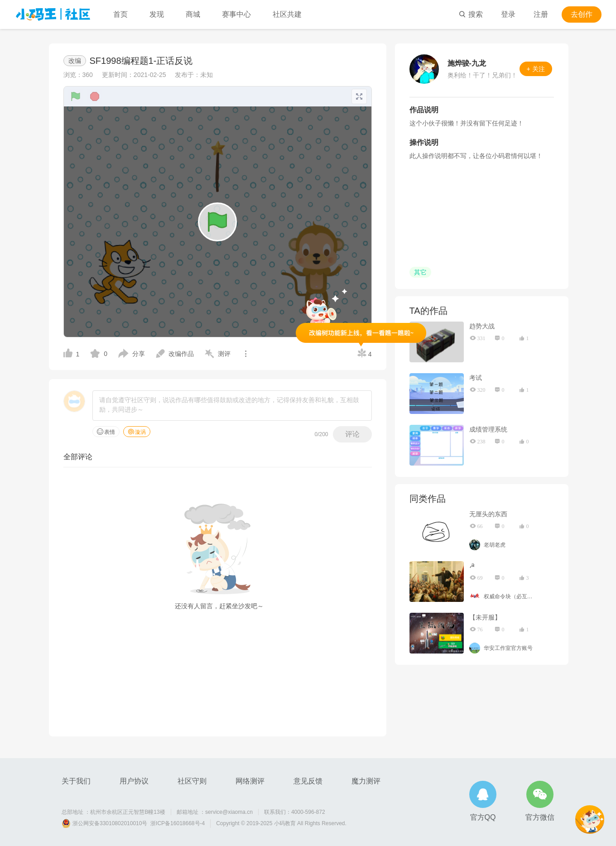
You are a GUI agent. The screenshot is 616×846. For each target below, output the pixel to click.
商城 (193, 14)
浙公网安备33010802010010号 (110, 823)
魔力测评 (366, 781)
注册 (541, 14)
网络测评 (250, 781)
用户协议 (134, 781)
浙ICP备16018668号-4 (178, 823)
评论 (352, 434)
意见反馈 (308, 781)
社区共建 (287, 14)
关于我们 (76, 781)
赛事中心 (236, 14)
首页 (120, 14)
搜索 (471, 14)
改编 (75, 61)
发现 (157, 14)
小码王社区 (53, 14)
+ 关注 (536, 69)
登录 (508, 14)
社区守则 (192, 781)
